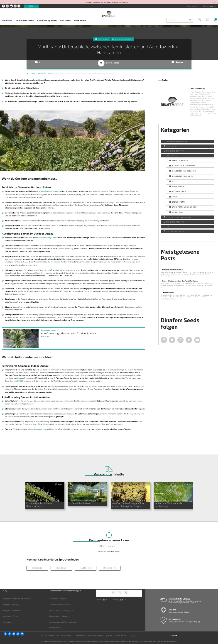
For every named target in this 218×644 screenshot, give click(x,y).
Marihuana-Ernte (58, 262)
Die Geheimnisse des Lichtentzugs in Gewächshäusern (87, 502)
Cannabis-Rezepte (175, 222)
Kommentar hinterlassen (109, 552)
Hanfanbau (103, 39)
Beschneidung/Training (184, 166)
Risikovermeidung (175, 231)
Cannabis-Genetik (124, 39)
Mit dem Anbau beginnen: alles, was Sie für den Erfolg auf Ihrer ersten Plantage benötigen (129, 503)
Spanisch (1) (62, 568)
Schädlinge (178, 212)
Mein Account (206, 21)
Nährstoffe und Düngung (185, 207)
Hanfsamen (7, 20)
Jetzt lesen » (46, 336)
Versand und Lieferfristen (59, 605)
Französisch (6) (86, 568)
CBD (168, 227)
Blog (31, 6)
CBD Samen (65, 20)
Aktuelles (171, 146)
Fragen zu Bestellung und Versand (16, 599)
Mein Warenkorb (214, 21)
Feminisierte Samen (25, 20)
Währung (206, 6)
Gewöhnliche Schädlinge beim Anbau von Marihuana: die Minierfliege (171, 503)
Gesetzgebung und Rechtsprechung (63, 622)
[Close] (214, 2)
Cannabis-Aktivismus (176, 141)
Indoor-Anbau (34, 429)
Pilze (174, 181)
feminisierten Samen (49, 191)
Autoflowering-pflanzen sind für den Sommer (69, 333)
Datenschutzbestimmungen (60, 610)
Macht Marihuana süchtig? (173, 269)
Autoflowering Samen (47, 20)
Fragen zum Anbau (11, 616)
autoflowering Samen (48, 238)
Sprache (190, 6)
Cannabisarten (168, 292)
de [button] (195, 6)
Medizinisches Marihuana (179, 217)
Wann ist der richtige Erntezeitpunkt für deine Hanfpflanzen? (39, 503)
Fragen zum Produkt (11, 610)
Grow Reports (179, 202)
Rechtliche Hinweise (57, 599)
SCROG (20, 381)
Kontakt (174, 635)
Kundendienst (198, 21)
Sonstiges (7, 622)
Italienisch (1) (110, 568)
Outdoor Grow (179, 191)
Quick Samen (80, 20)
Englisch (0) (38, 568)
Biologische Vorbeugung (184, 171)
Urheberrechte (55, 628)
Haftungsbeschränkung (58, 616)
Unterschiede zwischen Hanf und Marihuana (180, 281)
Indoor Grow (178, 186)
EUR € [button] (213, 6)
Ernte (175, 197)
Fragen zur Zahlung (11, 605)
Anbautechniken (180, 160)
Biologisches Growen (182, 176)
